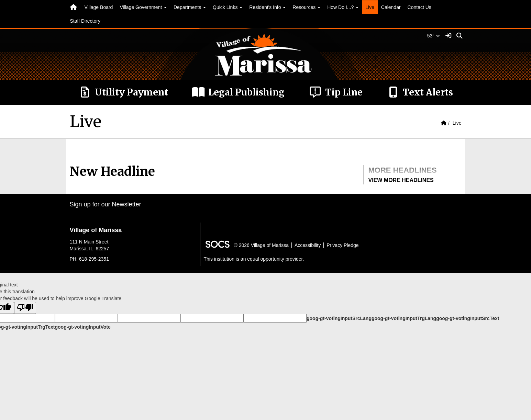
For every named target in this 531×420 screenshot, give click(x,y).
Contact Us (419, 7)
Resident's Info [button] (267, 7)
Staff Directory (85, 21)
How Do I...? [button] (343, 7)
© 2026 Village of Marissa (261, 245)
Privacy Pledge (342, 245)
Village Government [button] (143, 7)
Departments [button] (190, 7)
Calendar (391, 7)
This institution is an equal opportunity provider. (254, 259)
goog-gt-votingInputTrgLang (404, 318)
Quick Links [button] (228, 7)
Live (370, 7)
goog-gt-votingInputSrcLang (339, 318)
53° (434, 36)
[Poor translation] (25, 308)
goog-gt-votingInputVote (82, 327)
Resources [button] (306, 7)
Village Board (98, 7)
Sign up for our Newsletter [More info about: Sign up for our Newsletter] (106, 204)
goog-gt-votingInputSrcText (468, 318)
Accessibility (308, 245)
